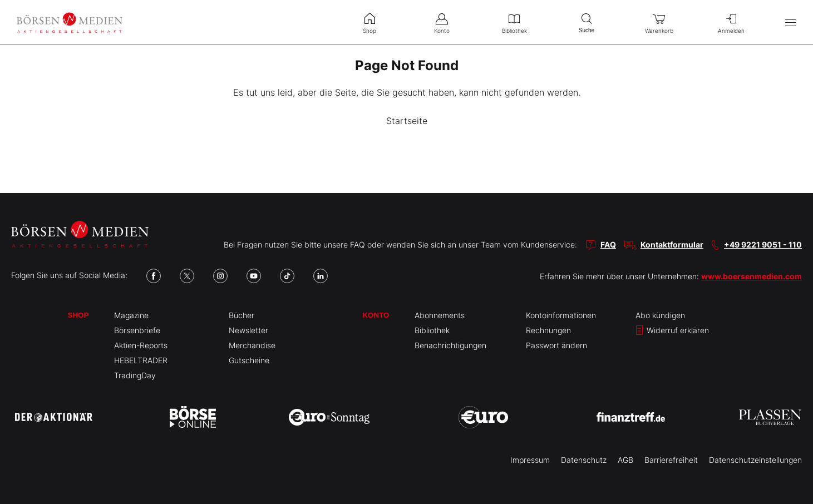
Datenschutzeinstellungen (755, 460)
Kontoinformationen (561, 315)
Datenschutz (584, 460)
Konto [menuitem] (442, 22)
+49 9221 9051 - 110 (763, 244)
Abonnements (440, 315)
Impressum (530, 460)
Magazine (131, 315)
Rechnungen (548, 330)
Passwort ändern (556, 345)
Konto (376, 315)
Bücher (242, 315)
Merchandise (252, 345)
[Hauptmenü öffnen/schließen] (790, 23)
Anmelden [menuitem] (731, 22)
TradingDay (135, 375)
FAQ (608, 244)
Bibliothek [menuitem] (514, 22)
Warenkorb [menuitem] (659, 22)
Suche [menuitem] (587, 22)
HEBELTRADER (141, 360)
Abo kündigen (660, 315)
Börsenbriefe (137, 330)
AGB (625, 460)
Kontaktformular (672, 244)
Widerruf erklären (672, 330)
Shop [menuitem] (369, 22)
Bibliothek (432, 330)
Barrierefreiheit (671, 460)
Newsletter (248, 330)
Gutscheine (249, 360)
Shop (78, 315)
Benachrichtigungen (450, 345)
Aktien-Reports (141, 345)
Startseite (407, 121)
